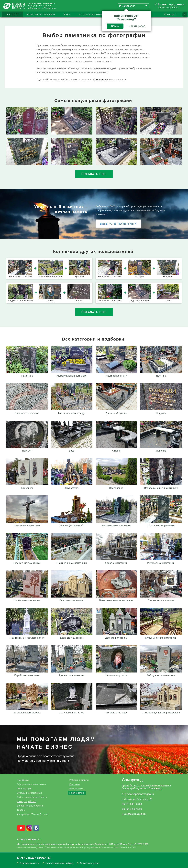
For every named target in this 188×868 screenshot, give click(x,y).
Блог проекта (77, 789)
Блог (67, 14)
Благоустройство (27, 801)
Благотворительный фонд (59, 863)
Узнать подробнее (168, 8)
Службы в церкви (89, 863)
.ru (29, 839)
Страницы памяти (29, 863)
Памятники (23, 780)
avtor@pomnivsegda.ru (140, 794)
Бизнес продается (171, 4)
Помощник (99, 80)
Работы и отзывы (41, 14)
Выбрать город (136, 26)
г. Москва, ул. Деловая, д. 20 (137, 799)
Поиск (172, 14)
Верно (115, 26)
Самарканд (132, 780)
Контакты (75, 784)
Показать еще (94, 174)
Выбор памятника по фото (32, 797)
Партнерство (77, 793)
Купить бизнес (91, 14)
